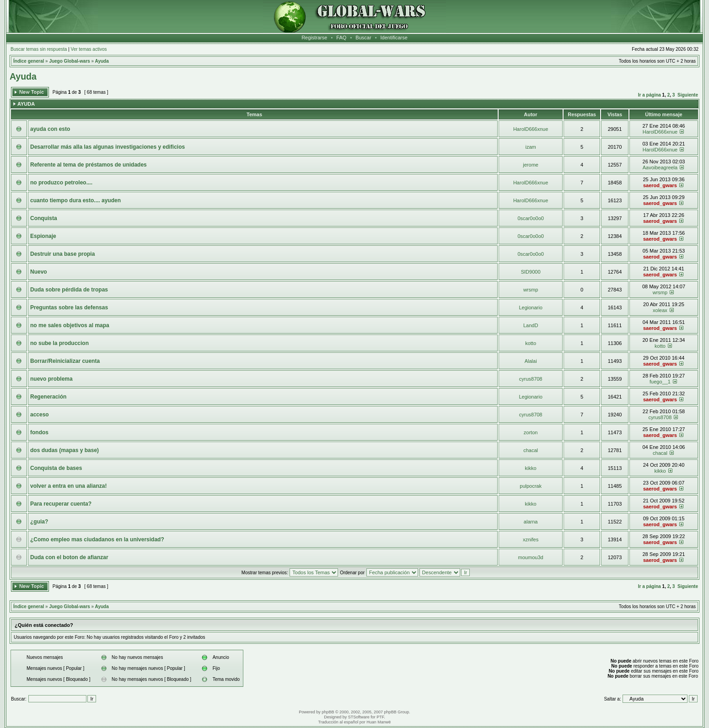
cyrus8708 (531, 379)
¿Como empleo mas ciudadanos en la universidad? (97, 539)
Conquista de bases (56, 468)
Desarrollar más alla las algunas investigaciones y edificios (107, 147)
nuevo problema (51, 379)
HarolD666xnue (531, 129)
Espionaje (43, 236)
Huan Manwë (379, 722)
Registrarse (314, 38)
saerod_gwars (660, 185)
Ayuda (102, 61)
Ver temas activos (89, 49)
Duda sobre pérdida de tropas (69, 290)
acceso (40, 415)
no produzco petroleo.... (61, 183)
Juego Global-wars (69, 61)
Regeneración (48, 397)
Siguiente (688, 95)
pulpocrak (531, 486)
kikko (531, 468)
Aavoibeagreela (660, 167)
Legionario (530, 307)
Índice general (29, 61)
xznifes (531, 539)
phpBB (328, 712)
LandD (531, 325)
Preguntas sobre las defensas (69, 307)
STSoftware (359, 717)
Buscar (363, 38)
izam (531, 147)
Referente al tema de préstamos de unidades (89, 165)
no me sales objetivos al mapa (70, 325)
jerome (531, 165)
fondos (39, 432)
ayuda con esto (50, 129)
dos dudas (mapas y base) (64, 450)
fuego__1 (660, 382)
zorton (531, 432)
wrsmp (531, 290)
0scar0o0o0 (531, 218)
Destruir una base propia (62, 254)
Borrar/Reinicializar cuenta (65, 361)
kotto (531, 343)
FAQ (341, 38)
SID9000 (531, 272)
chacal (531, 450)
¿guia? (39, 522)
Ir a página (650, 95)
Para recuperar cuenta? (61, 504)
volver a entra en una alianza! (68, 486)
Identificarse (394, 38)
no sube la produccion (59, 343)
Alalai (531, 361)
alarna (531, 522)
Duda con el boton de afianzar (69, 557)
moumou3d (531, 557)
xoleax (660, 310)
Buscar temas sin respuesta (39, 49)
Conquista (44, 218)
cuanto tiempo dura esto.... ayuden (75, 200)
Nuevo (39, 272)
